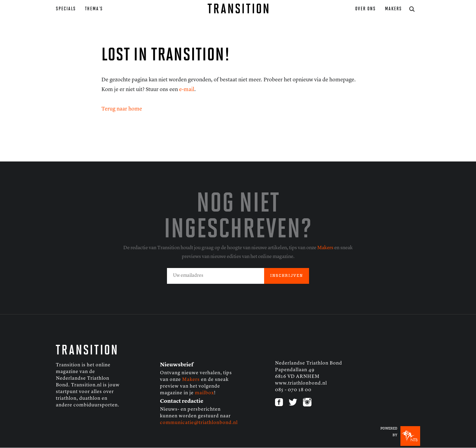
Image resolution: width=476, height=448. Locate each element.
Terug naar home (122, 109)
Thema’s (94, 9)
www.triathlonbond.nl (301, 383)
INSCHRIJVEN (287, 276)
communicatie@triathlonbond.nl (199, 423)
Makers (393, 9)
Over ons (365, 9)
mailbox (204, 393)
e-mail (187, 90)
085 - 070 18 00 (293, 390)
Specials (66, 9)
